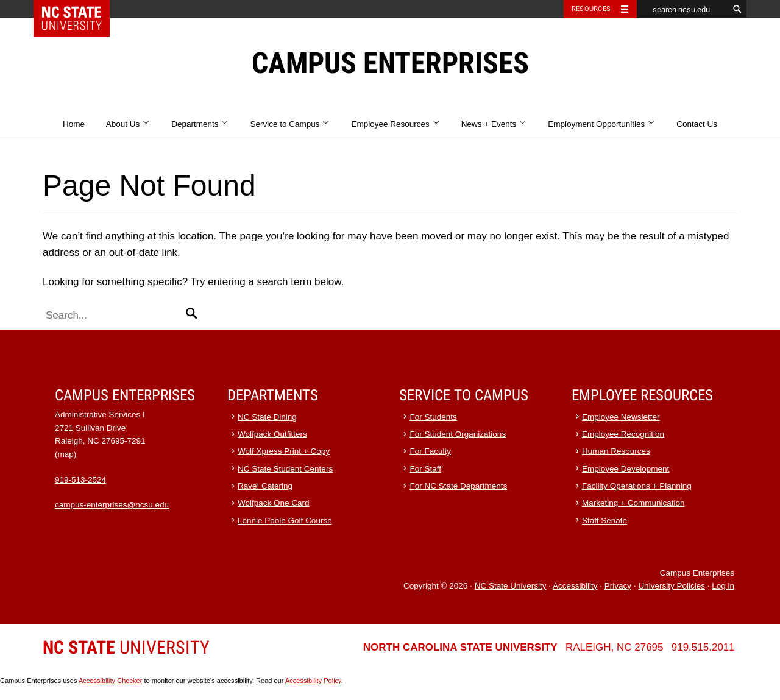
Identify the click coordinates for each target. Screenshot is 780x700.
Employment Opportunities (601, 124)
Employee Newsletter (621, 417)
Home (74, 124)
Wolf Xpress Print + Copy (284, 451)
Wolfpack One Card (274, 503)
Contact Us (697, 124)
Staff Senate (604, 521)
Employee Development (626, 469)
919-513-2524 (80, 480)
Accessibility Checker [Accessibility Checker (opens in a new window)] (110, 681)
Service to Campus (290, 124)
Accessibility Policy (313, 681)
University (126, 647)
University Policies (672, 586)
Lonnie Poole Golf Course (285, 521)
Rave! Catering (265, 486)
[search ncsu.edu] (682, 9)
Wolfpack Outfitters (272, 434)
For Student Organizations (458, 434)
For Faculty (431, 451)
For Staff (426, 469)
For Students (434, 417)
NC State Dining (267, 417)
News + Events (494, 124)
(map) (66, 454)
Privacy (618, 586)
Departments (200, 124)
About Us (128, 124)
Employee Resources (396, 124)
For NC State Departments (459, 486)
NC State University (511, 586)
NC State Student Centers (285, 469)
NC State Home (80, 9)
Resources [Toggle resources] (591, 9)
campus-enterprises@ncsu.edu (112, 505)
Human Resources (616, 451)
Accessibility (575, 586)
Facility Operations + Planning (637, 486)
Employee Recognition (623, 434)
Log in (723, 586)
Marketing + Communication (633, 503)
